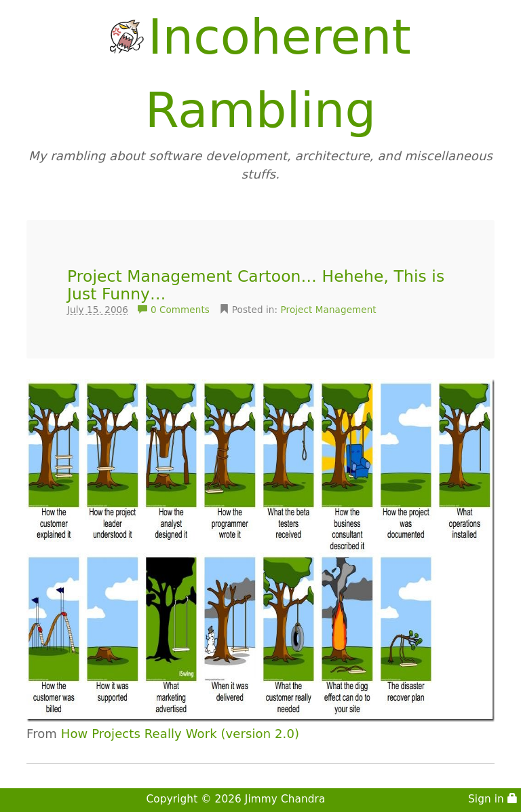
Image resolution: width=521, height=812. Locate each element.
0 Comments (175, 310)
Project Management (329, 310)
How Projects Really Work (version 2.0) (180, 734)
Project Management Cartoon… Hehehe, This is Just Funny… (256, 285)
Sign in (493, 799)
